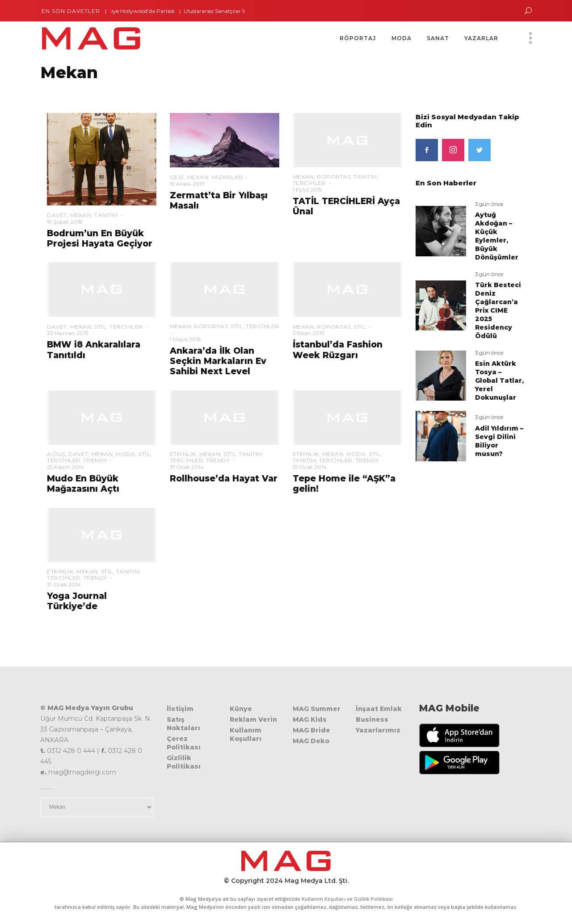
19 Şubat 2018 (65, 222)
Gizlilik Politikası (184, 762)
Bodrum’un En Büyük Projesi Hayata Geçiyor (100, 238)
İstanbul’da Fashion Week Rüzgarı (338, 350)
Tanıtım (106, 215)
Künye (241, 709)
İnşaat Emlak (379, 709)
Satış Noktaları (183, 724)
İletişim (180, 709)
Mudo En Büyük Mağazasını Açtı (83, 484)
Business (372, 719)
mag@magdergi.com (82, 772)
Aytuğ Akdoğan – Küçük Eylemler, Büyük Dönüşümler (497, 236)
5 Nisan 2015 (308, 333)
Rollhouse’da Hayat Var (224, 479)
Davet (57, 215)
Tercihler (309, 183)
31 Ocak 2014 (187, 467)
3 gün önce (489, 204)
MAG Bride (311, 730)
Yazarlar (227, 177)
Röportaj (334, 177)
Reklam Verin (253, 719)
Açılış (56, 454)
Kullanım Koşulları (246, 734)
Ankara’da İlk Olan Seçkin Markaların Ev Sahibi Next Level (218, 361)
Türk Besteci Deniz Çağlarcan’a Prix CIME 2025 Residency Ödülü (498, 310)
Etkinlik (183, 454)
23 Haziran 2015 (67, 333)
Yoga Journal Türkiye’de (77, 601)
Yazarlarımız (378, 730)
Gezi (177, 177)
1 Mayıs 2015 (185, 339)
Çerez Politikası (184, 743)
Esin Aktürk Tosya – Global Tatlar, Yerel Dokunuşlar (499, 380)
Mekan (81, 215)
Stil (100, 327)
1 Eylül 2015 (307, 190)
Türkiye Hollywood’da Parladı (143, 11)
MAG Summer (317, 709)
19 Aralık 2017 (187, 184)
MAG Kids (310, 719)
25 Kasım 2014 (65, 467)
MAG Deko (311, 741)
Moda (125, 454)
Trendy (95, 460)
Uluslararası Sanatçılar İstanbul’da (233, 11)
